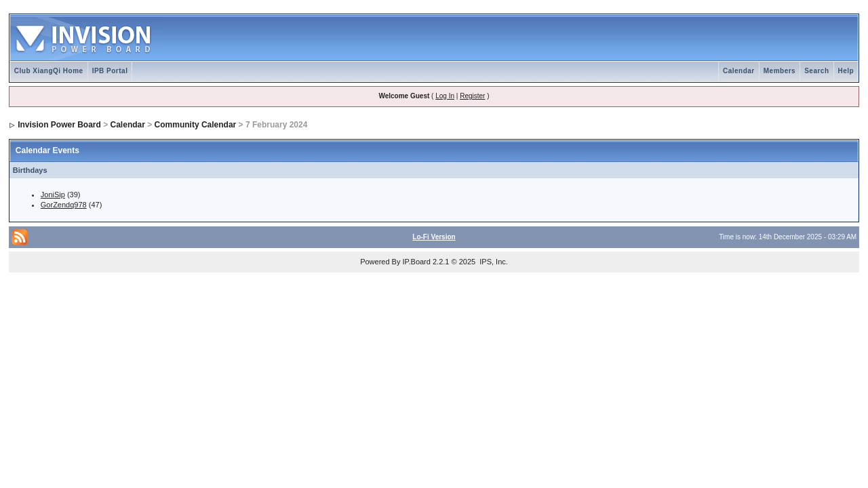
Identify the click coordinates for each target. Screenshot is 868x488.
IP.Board (417, 262)
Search (816, 71)
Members (780, 71)
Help (846, 71)
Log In (445, 96)
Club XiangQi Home (49, 71)
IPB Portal (110, 71)
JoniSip (53, 195)
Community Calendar (196, 125)
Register (472, 96)
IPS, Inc (493, 262)
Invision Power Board (59, 125)
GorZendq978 (64, 205)
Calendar (739, 71)
